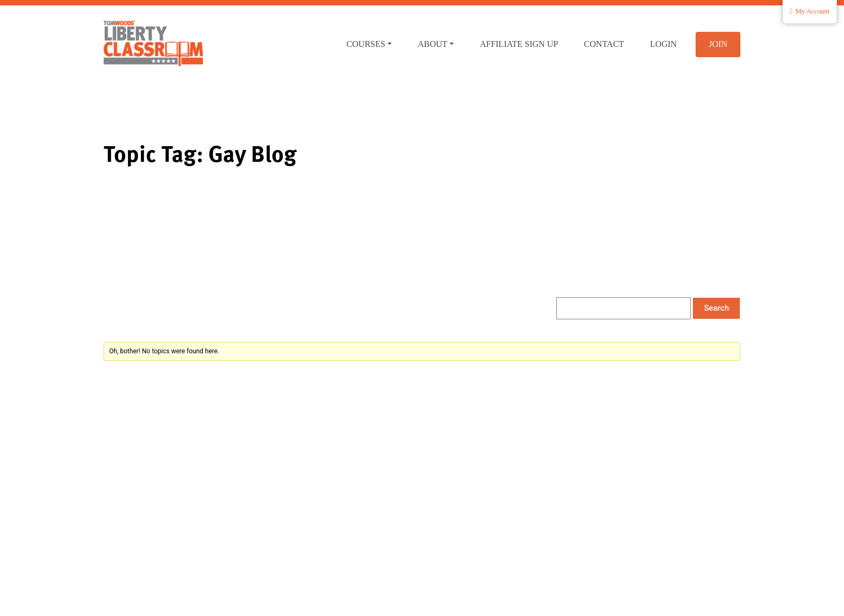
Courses (366, 44)
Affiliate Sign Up (519, 44)
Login (663, 44)
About (433, 44)
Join (718, 44)
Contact (604, 44)
